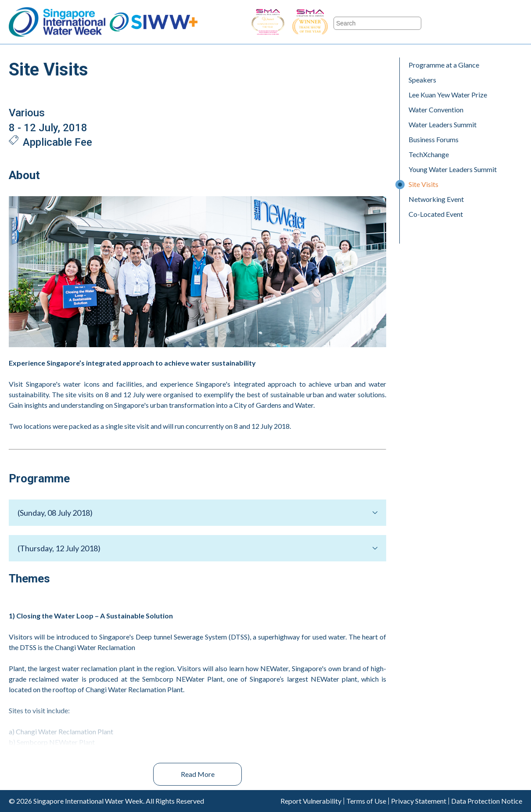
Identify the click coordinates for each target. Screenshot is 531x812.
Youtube (490, 22)
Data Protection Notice (487, 801)
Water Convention (436, 110)
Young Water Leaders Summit (453, 169)
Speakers (422, 80)
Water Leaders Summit (443, 124)
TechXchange (429, 154)
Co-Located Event (436, 214)
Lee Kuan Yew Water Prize (448, 95)
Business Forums (434, 139)
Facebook (441, 22)
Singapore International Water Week (57, 22)
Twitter (465, 22)
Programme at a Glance (444, 65)
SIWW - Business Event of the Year (268, 22)
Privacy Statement (419, 801)
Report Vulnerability (311, 801)
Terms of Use (366, 801)
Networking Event (436, 199)
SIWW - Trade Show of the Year (334, 22)
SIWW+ (154, 22)
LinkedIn (514, 22)
